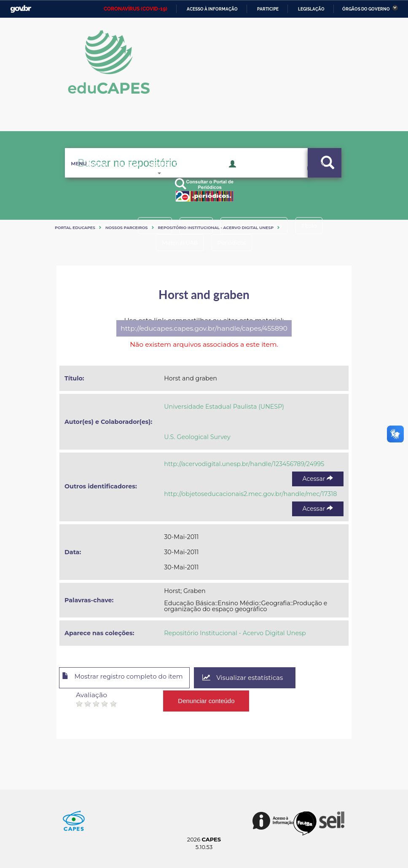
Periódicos (235, 243)
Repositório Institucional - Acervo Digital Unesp (216, 228)
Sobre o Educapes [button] (185, 177)
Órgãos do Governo (366, 9)
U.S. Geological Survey (197, 437)
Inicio (84, 177)
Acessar (318, 479)
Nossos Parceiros (127, 228)
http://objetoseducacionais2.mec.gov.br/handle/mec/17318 (250, 494)
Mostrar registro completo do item (129, 678)
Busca (123, 177)
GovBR (21, 9)
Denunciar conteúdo (207, 699)
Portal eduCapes (75, 228)
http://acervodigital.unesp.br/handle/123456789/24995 (244, 464)
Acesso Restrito (259, 176)
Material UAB (177, 243)
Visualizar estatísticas (258, 678)
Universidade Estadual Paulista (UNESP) (224, 407)
